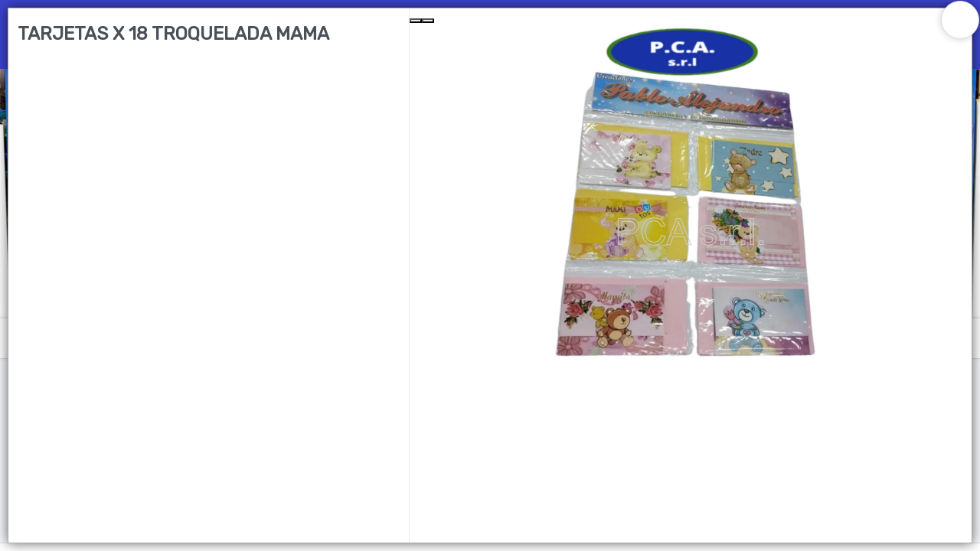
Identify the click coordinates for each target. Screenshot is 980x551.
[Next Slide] (428, 21)
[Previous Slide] (416, 21)
